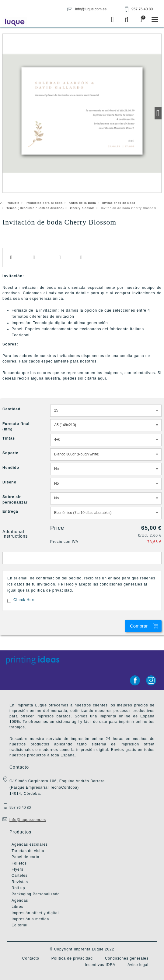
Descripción (13, 257)
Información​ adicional (38, 258)
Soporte (10, 453)
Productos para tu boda (44, 203)
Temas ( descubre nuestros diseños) (35, 208)
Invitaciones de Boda (119, 203)
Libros (17, 907)
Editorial (19, 925)
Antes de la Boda (83, 203)
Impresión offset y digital (35, 913)
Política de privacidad (72, 958)
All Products (10, 203)
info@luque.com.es (28, 820)
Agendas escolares (30, 844)
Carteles (20, 876)
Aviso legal (138, 965)
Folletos (19, 863)
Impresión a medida (30, 919)
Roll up (18, 888)
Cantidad (11, 409)
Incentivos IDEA (100, 965)
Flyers (17, 869)
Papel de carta (25, 857)
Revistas (20, 882)
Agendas (20, 900)
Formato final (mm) (16, 426)
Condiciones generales (127, 958)
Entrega (83, 258)
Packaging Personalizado (36, 894)
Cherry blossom (82, 208)
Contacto (31, 958)
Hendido (11, 468)
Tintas (9, 438)
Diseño (61, 258)
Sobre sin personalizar (15, 500)
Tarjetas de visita (28, 851)
